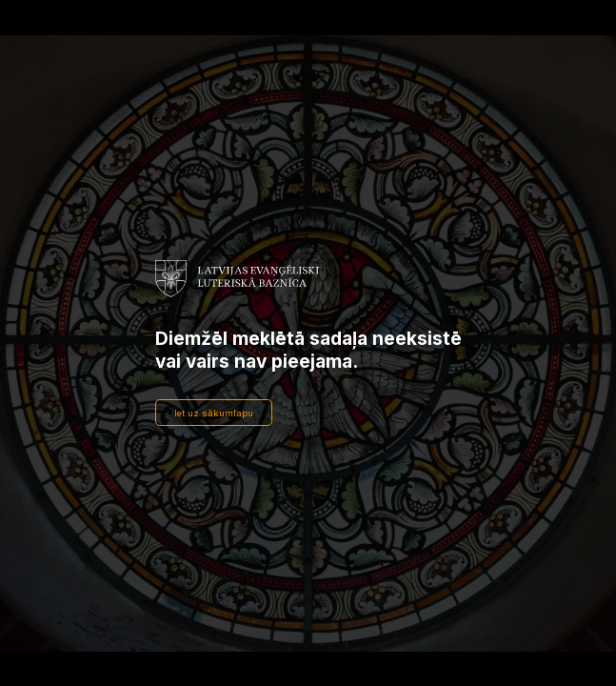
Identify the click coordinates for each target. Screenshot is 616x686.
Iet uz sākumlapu (214, 413)
